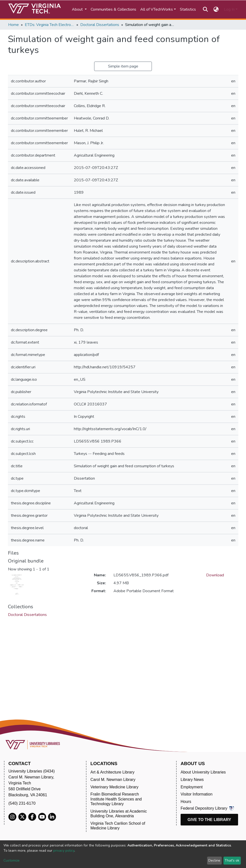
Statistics (188, 9)
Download (215, 575)
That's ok (232, 860)
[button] (216, 9)
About (78, 9)
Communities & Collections (113, 9)
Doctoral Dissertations (100, 25)
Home (14, 25)
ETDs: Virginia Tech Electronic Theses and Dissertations (50, 25)
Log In (229, 9)
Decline (214, 860)
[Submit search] (205, 9)
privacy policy (64, 851)
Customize (12, 860)
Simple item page (123, 66)
